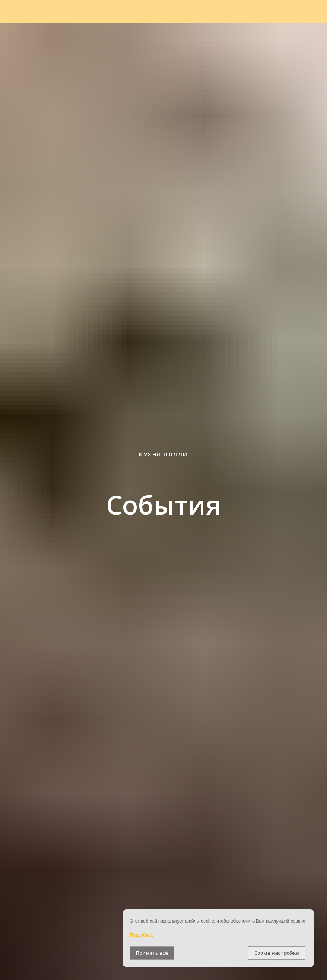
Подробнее (142, 935)
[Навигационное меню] (13, 11)
